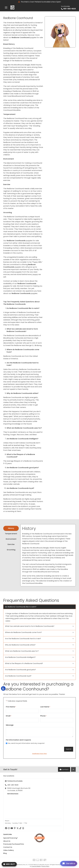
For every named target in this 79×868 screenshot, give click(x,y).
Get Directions (12, 794)
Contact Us (8, 847)
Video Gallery (9, 850)
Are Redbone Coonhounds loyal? (18, 676)
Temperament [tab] (11, 534)
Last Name (45, 707)
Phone (43, 716)
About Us (7, 841)
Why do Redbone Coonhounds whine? (20, 645)
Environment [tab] (11, 539)
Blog (5, 853)
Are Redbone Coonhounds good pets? (20, 670)
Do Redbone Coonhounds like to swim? (21, 607)
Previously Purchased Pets (14, 844)
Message (10, 725)
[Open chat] (68, 863)
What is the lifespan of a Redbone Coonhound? (24, 663)
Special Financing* (11, 838)
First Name (11, 707)
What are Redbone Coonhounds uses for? (22, 651)
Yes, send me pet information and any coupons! (26, 743)
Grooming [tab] (11, 550)
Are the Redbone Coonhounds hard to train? (23, 639)
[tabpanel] (48, 555)
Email (9, 716)
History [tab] (11, 528)
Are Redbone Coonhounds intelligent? (20, 657)
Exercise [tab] (11, 544)
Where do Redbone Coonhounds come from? (23, 632)
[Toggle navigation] (6, 8)
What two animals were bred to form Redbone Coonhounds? (30, 626)
